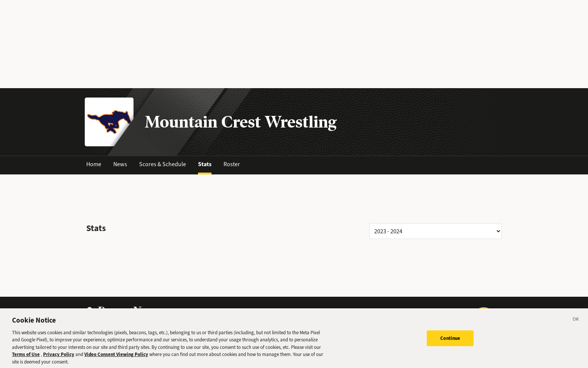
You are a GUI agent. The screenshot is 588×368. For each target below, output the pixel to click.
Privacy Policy (59, 358)
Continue (450, 341)
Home (94, 164)
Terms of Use (26, 358)
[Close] (576, 323)
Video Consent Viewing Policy (116, 358)
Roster (232, 164)
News (120, 164)
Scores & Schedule (163, 164)
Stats (205, 164)
